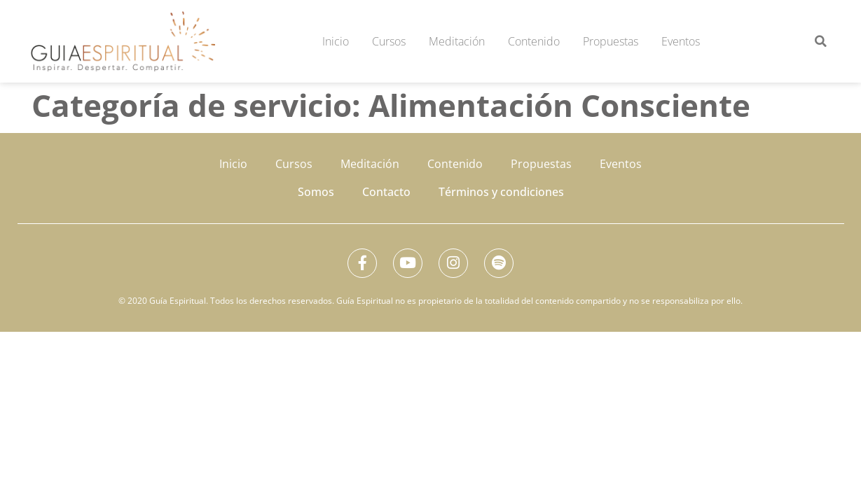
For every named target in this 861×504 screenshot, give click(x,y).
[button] (821, 41)
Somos (316, 192)
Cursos (389, 41)
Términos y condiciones (501, 192)
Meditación (457, 41)
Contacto (386, 192)
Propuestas (611, 41)
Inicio (336, 41)
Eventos (681, 41)
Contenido (534, 41)
